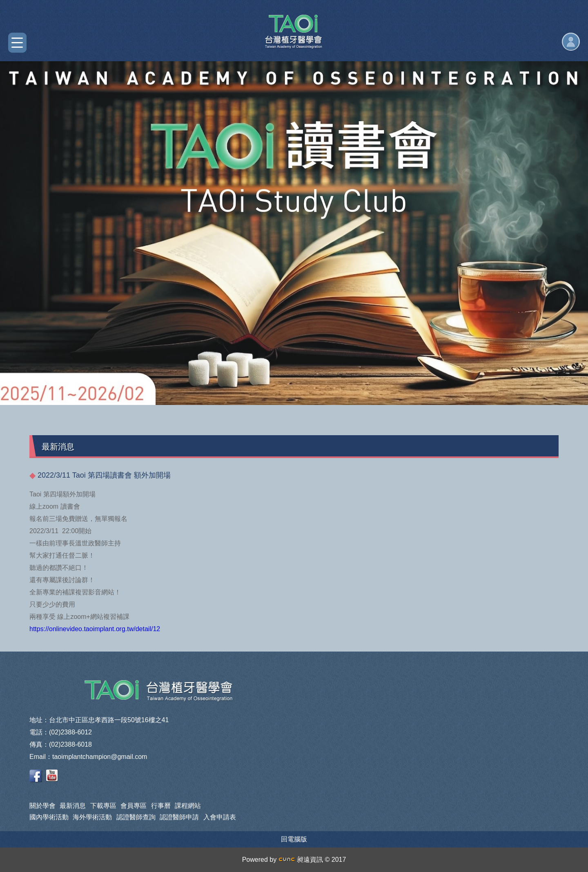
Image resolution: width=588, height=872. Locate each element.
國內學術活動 (49, 817)
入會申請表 (220, 817)
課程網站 (188, 806)
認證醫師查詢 (136, 817)
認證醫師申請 (179, 817)
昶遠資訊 (301, 860)
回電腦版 (294, 839)
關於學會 (42, 806)
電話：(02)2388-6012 (61, 732)
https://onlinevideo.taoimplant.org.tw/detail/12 (95, 629)
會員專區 (134, 806)
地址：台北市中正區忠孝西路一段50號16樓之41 (99, 720)
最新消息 (73, 806)
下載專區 (103, 806)
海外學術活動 (92, 817)
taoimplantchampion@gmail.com (100, 757)
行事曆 (161, 806)
